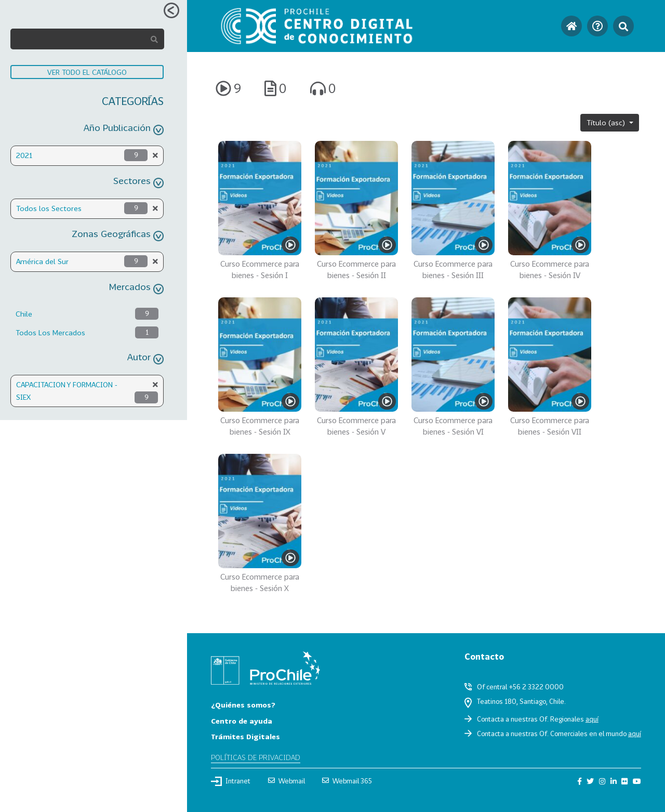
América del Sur (42, 261)
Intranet (231, 781)
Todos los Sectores (49, 208)
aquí (592, 719)
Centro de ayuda (242, 721)
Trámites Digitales (245, 736)
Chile (24, 314)
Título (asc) (607, 122)
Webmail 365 (347, 781)
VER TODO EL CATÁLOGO (87, 72)
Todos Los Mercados (50, 332)
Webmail (287, 781)
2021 (24, 155)
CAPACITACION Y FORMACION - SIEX (67, 391)
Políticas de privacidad (256, 757)
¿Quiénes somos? (243, 705)
